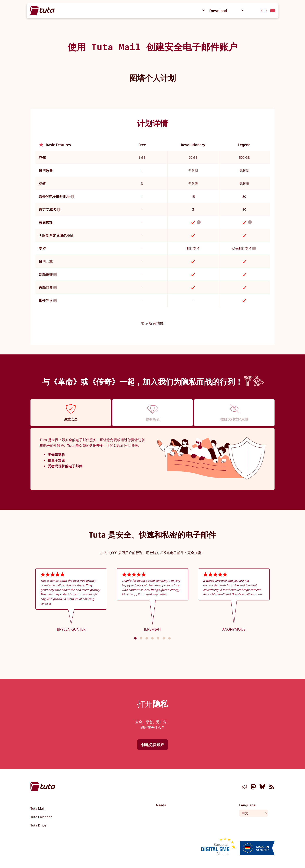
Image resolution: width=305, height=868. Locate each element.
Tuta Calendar (41, 817)
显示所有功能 (152, 323)
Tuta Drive (38, 825)
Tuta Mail (37, 808)
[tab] (71, 413)
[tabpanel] (152, 459)
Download (218, 11)
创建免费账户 (153, 745)
